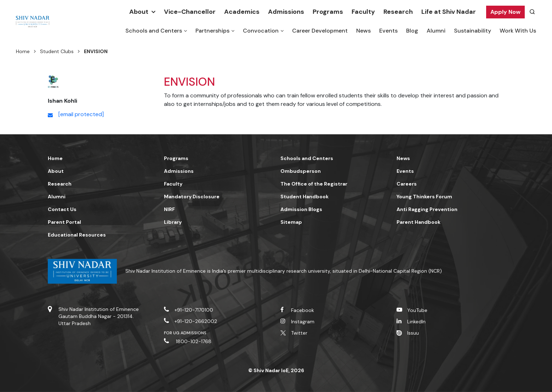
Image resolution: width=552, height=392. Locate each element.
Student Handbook (305, 197)
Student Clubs (57, 51)
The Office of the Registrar (314, 184)
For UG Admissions (185, 333)
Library (173, 222)
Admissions (286, 12)
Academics (242, 12)
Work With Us (518, 31)
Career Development (320, 31)
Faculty (363, 12)
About (139, 12)
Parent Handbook (419, 222)
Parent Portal (64, 222)
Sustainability (473, 31)
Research (398, 12)
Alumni (436, 31)
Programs (328, 12)
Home (23, 51)
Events (388, 31)
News (363, 31)
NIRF (169, 209)
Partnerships (212, 31)
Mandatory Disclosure (192, 197)
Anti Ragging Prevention (427, 209)
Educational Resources (77, 235)
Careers (407, 184)
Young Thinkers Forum (424, 197)
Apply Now (505, 12)
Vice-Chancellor (190, 12)
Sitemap (291, 222)
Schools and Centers (154, 31)
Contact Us (62, 209)
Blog (412, 31)
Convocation (261, 31)
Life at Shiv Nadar (449, 12)
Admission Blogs (301, 209)
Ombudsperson (301, 171)
